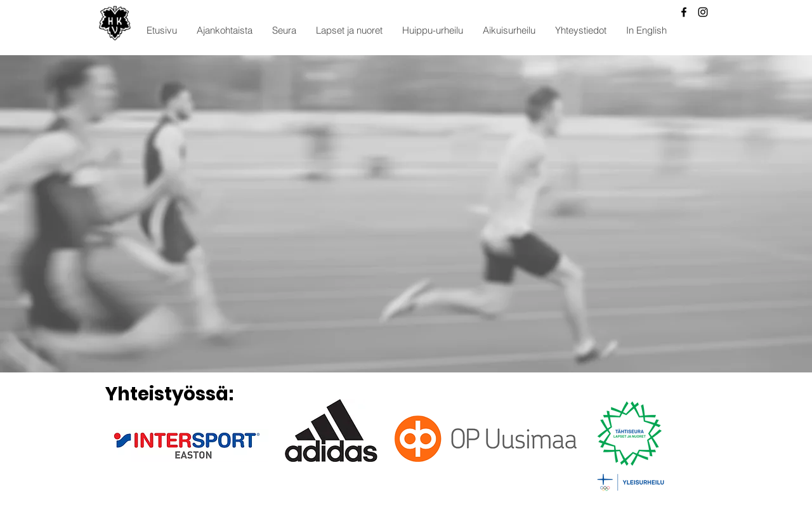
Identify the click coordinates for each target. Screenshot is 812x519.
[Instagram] (703, 12)
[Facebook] (684, 12)
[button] (224, 30)
